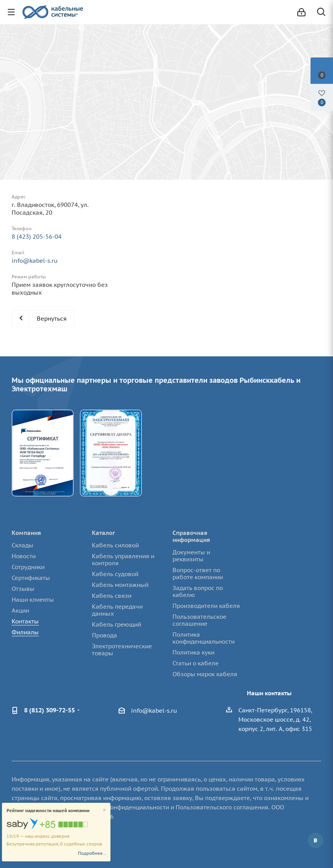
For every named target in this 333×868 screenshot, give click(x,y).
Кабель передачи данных (117, 610)
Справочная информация (191, 536)
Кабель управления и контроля (123, 560)
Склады (22, 545)
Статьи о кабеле (196, 663)
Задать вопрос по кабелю (198, 591)
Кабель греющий (116, 624)
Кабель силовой (115, 545)
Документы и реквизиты (191, 556)
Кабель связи (112, 596)
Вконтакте (316, 840)
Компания (26, 533)
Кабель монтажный (120, 585)
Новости (24, 556)
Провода (104, 635)
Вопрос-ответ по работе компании (198, 574)
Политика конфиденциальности (204, 638)
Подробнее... (92, 853)
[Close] (104, 810)
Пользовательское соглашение (199, 620)
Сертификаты (31, 578)
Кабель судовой (115, 574)
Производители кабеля (206, 606)
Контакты (25, 621)
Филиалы (25, 632)
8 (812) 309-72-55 (49, 710)
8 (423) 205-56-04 (37, 237)
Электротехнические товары (122, 650)
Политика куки (193, 652)
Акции (20, 610)
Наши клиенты (33, 600)
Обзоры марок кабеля (205, 674)
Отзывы (23, 589)
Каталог (104, 533)
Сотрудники (28, 567)
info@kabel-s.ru (35, 261)
